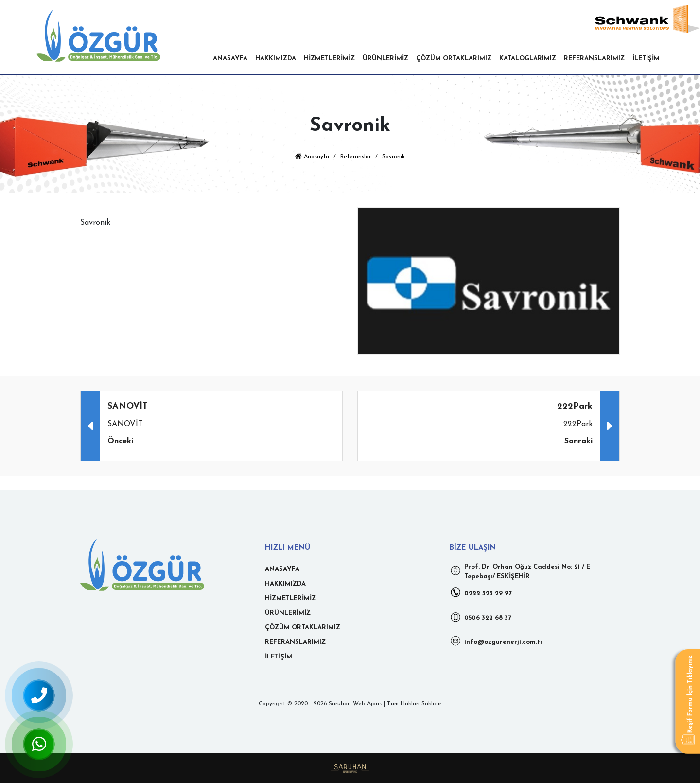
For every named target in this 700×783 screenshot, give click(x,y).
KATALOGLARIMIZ (528, 59)
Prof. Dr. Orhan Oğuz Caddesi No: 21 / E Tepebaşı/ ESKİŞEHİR (520, 572)
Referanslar (356, 157)
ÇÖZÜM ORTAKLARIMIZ (454, 59)
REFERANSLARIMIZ (594, 59)
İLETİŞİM (646, 59)
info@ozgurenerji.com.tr (496, 641)
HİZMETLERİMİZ (329, 59)
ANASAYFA (230, 59)
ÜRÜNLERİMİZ (385, 59)
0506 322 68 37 (481, 617)
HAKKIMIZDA (276, 59)
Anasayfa (312, 157)
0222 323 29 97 (481, 592)
